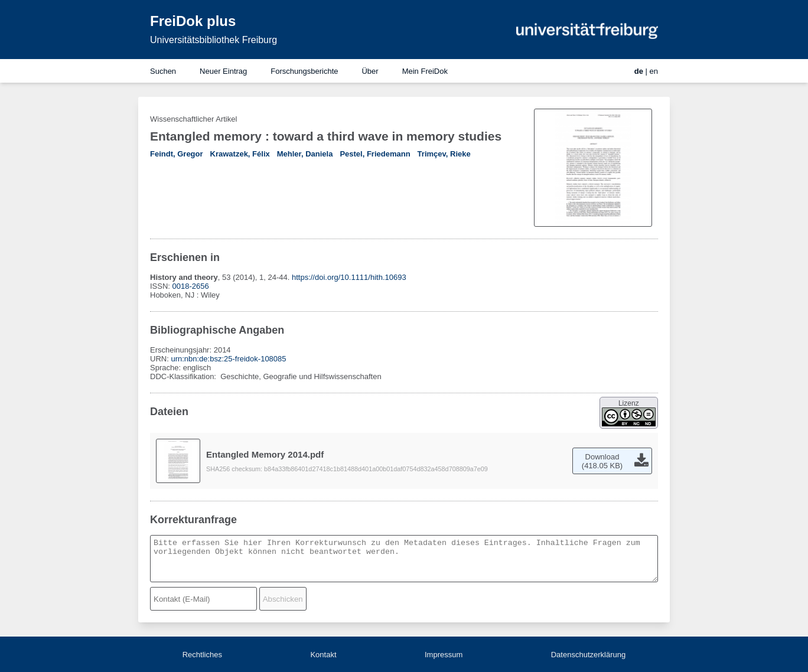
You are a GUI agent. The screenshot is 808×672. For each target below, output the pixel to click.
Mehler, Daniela (305, 154)
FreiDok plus (193, 21)
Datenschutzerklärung (588, 655)
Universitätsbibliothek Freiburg (214, 40)
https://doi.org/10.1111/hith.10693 (349, 277)
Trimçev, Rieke (444, 154)
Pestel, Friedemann (375, 154)
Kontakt (323, 655)
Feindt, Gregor (177, 154)
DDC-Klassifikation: (184, 376)
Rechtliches (202, 655)
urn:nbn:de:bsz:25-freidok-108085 (228, 359)
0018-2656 (191, 286)
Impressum (444, 655)
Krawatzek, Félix (240, 154)
